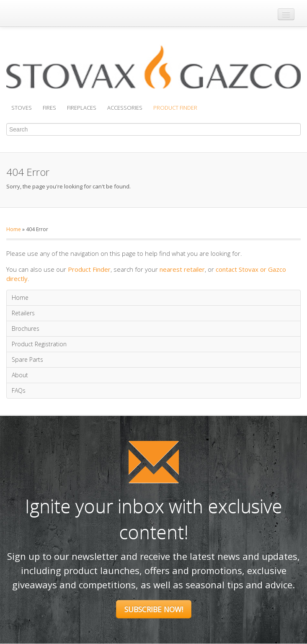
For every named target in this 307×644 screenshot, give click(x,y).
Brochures (26, 328)
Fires (49, 108)
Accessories (125, 108)
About (20, 375)
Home (14, 229)
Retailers (23, 313)
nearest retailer (182, 269)
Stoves (22, 108)
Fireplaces (82, 108)
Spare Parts (27, 359)
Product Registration (39, 344)
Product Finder (175, 108)
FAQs (19, 390)
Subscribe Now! (154, 609)
